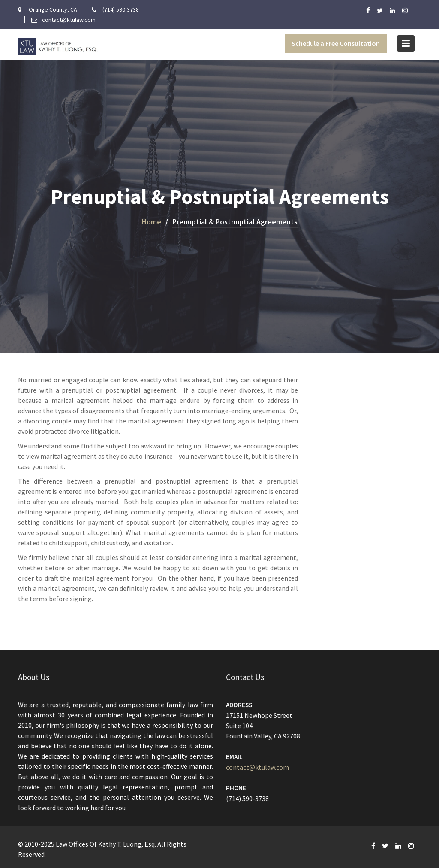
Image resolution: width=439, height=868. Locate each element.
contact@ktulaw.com (258, 767)
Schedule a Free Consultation (336, 43)
